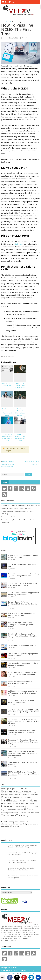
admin (5, 38)
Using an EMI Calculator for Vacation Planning (22, 763)
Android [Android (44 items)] (4, 789)
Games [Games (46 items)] (23, 798)
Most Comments (8, 501)
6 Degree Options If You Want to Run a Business (20, 438)
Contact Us (16, 970)
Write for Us (31, 970)
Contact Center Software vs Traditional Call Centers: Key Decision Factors (23, 604)
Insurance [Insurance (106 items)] (14, 804)
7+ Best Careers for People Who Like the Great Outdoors (20, 412)
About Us (9, 970)
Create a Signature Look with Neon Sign (22, 565)
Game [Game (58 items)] (18, 798)
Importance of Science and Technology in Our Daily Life (20, 505)
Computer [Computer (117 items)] (27, 792)
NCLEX (8, 356)
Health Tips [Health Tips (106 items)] (24, 801)
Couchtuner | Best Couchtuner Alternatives (16, 517)
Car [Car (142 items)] (16, 792)
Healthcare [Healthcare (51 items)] (15, 801)
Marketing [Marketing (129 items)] (21, 807)
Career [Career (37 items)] (20, 792)
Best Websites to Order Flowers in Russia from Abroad (22, 614)
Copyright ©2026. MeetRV (9, 968)
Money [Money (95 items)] (35, 807)
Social (5, 482)
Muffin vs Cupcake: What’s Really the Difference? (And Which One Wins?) (22, 692)
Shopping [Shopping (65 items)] (5, 813)
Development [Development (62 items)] (6, 795)
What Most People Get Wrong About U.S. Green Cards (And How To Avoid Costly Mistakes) (23, 753)
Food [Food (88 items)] (14, 798)
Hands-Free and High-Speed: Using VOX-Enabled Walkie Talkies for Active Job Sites (23, 721)
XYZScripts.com (29, 973)
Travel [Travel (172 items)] (20, 815)
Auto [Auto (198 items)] (25, 788)
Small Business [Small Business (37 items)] (13, 813)
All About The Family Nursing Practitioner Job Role (7, 438)
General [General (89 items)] (29, 798)
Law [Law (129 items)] (26, 804)
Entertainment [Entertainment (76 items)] (25, 795)
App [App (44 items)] (8, 789)
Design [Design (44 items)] (35, 792)
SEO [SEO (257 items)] (26, 809)
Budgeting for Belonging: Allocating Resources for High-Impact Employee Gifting (23, 742)
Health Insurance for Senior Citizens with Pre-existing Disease (22, 584)
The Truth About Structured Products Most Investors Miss (23, 664)
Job (4, 356)
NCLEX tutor (19, 244)
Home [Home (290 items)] (34, 800)
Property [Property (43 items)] (4, 810)
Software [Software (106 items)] (32, 812)
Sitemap (23, 970)
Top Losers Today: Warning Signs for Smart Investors (23, 655)
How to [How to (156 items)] (5, 803)
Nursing (13, 356)
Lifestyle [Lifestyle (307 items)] (6, 806)
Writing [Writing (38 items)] (26, 816)
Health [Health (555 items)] (6, 800)
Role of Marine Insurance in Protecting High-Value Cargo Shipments (23, 575)
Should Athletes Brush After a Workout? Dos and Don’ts (20, 683)
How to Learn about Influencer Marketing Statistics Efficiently (8, 464)
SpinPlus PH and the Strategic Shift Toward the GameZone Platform (22, 731)
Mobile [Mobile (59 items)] (29, 807)
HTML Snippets (12, 973)
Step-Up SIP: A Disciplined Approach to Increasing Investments (24, 594)
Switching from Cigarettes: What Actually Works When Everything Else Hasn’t (23, 636)
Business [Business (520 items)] (8, 791)
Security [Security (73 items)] (20, 810)
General (24, 38)
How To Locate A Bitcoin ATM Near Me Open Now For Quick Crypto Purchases (23, 711)
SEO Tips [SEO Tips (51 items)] (32, 810)
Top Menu (8, 2)
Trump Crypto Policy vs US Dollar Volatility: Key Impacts (21, 701)
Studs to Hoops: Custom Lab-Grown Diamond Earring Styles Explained (22, 673)
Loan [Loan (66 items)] (14, 807)
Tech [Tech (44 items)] (38, 813)
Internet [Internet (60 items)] (21, 804)
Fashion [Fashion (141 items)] (35, 794)
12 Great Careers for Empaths (7, 384)
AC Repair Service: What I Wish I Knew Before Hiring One (23, 556)
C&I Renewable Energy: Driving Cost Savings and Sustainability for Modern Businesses (23, 774)
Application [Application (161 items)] (16, 788)
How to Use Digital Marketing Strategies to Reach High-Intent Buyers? (21, 624)
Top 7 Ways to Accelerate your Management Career (7, 412)
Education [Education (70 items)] (15, 795)
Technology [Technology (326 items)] (9, 815)
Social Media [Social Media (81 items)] (22, 813)
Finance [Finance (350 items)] (6, 797)
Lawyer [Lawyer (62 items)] (31, 804)
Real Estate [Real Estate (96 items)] (12, 810)
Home (3, 970)
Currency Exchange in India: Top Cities (23, 645)
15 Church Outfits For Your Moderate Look (16, 508)
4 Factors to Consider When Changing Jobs (20, 385)
